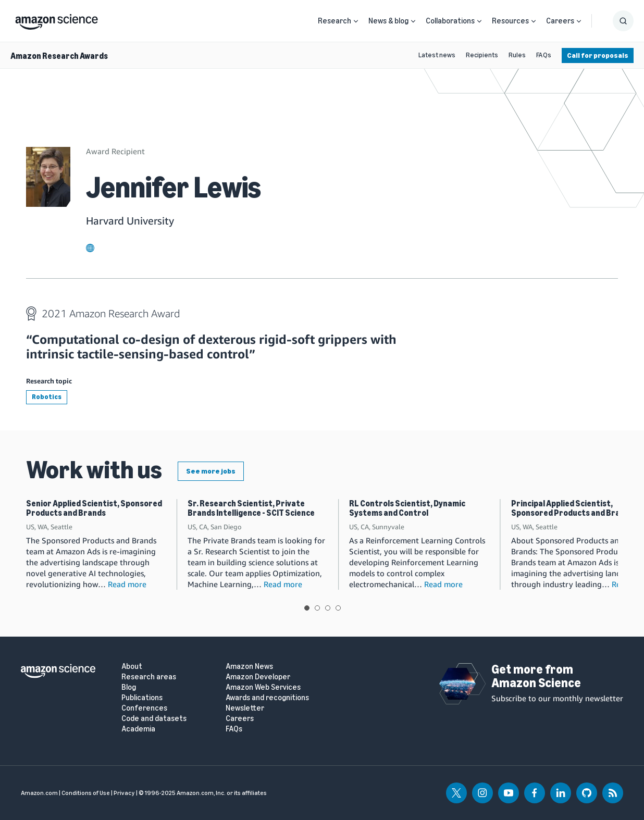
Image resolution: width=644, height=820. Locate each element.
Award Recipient (115, 151)
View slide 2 (317, 608)
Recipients (482, 55)
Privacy (124, 793)
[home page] (57, 19)
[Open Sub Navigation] (356, 21)
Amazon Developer (258, 677)
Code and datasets (154, 719)
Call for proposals (598, 55)
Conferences (144, 708)
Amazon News (249, 667)
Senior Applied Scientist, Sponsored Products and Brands (94, 508)
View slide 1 (307, 608)
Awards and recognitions (267, 698)
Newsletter (245, 708)
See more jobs (211, 471)
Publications (142, 698)
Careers (560, 21)
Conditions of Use (86, 793)
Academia (138, 729)
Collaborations (450, 21)
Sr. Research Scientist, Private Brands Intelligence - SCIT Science (251, 508)
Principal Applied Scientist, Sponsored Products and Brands (572, 508)
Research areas (149, 677)
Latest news (437, 55)
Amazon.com (39, 793)
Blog (129, 687)
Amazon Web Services (263, 687)
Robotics (47, 397)
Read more (127, 584)
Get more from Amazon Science (536, 676)
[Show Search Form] (623, 21)
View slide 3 (328, 608)
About (132, 667)
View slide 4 (338, 608)
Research (335, 21)
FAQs (544, 55)
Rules (517, 55)
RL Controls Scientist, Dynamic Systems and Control (407, 508)
